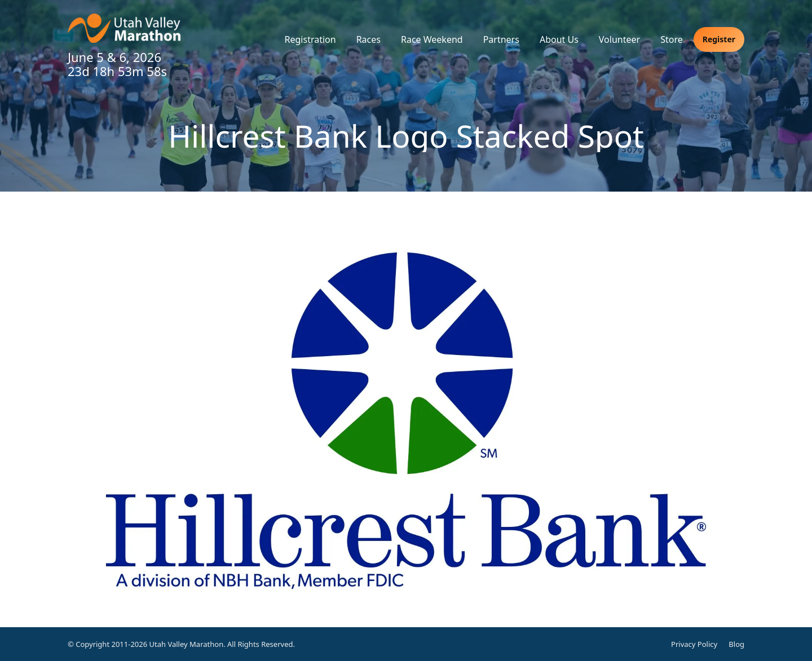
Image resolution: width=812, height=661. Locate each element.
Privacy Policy (694, 644)
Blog (736, 644)
